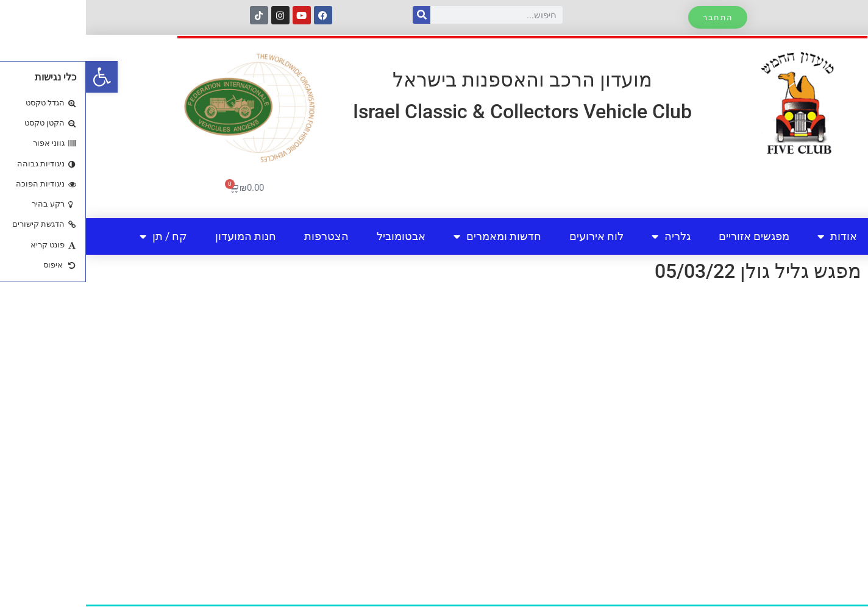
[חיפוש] (336, 15)
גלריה (585, 236)
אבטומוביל (315, 236)
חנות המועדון (160, 236)
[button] (16, 77)
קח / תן (77, 236)
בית (807, 236)
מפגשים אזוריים (668, 236)
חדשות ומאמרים (411, 236)
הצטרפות (240, 236)
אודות (751, 236)
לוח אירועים (510, 236)
